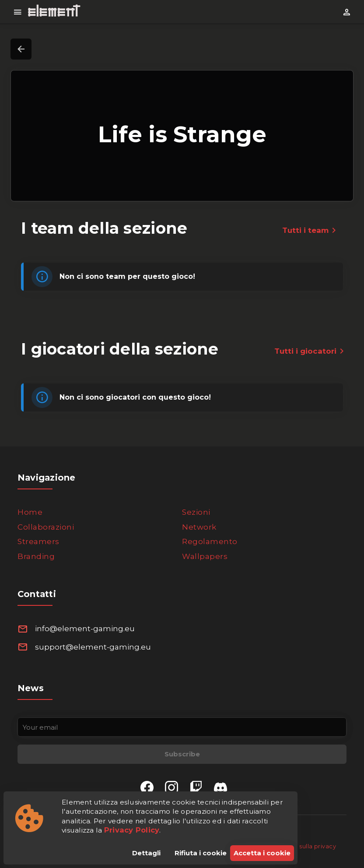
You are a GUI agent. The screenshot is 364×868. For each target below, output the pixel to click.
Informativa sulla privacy (300, 846)
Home (30, 512)
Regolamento (210, 541)
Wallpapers (205, 556)
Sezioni (196, 512)
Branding (36, 556)
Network (199, 527)
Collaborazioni (46, 527)
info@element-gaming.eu (85, 629)
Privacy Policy (132, 830)
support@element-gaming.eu (93, 647)
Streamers (38, 541)
